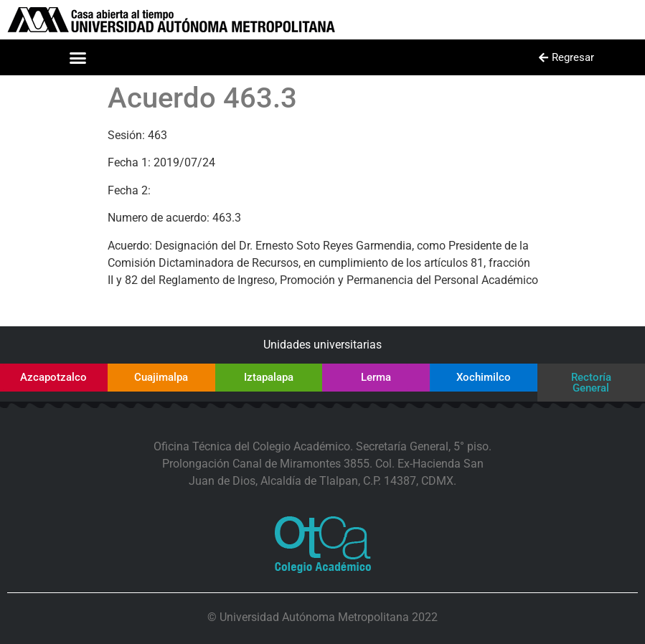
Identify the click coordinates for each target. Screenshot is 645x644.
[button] (78, 57)
